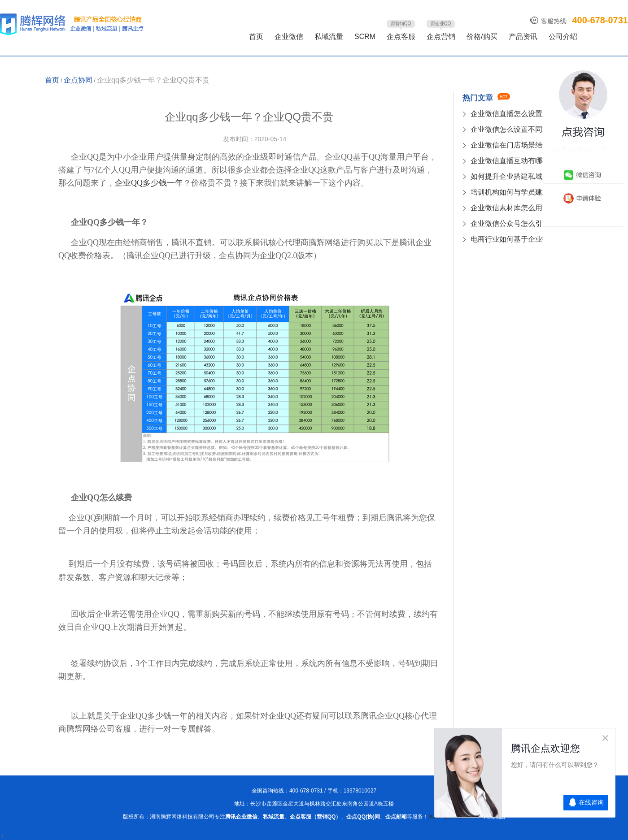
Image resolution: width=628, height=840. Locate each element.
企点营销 (441, 37)
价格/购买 (482, 37)
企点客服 (401, 37)
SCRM (365, 37)
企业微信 (289, 37)
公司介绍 (563, 37)
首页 (256, 37)
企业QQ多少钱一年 (149, 183)
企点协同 (78, 80)
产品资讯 (523, 37)
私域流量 (329, 37)
